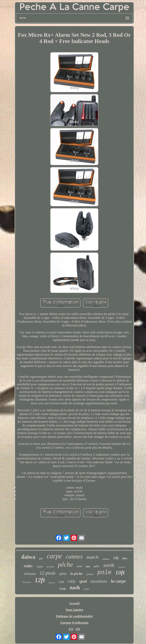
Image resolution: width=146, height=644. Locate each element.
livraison (27, 582)
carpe (54, 556)
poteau (90, 574)
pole (104, 572)
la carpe (118, 581)
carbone (106, 559)
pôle (96, 566)
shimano (30, 574)
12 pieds (48, 573)
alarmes (122, 567)
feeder (87, 589)
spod (83, 581)
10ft (120, 572)
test (88, 566)
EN (71, 629)
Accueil (74, 603)
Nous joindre (74, 610)
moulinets (99, 581)
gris (41, 558)
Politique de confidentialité (74, 616)
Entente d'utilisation (74, 623)
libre (125, 558)
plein (63, 574)
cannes (74, 556)
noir (79, 566)
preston (50, 567)
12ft (40, 580)
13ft (116, 558)
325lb (62, 589)
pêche (65, 564)
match (93, 557)
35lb (61, 582)
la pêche (77, 574)
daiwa (28, 557)
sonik (109, 565)
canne (40, 566)
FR (78, 629)
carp (72, 581)
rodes (28, 566)
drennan (52, 583)
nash (75, 588)
